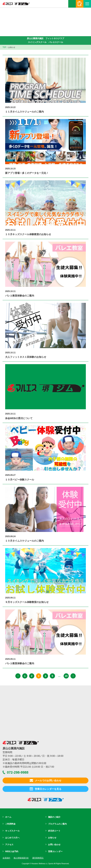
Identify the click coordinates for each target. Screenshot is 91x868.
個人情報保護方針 (21, 858)
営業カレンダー (55, 851)
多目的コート (54, 831)
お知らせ (52, 838)
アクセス (9, 845)
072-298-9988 (72, 4)
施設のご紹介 (54, 817)
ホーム (8, 817)
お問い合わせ (54, 845)
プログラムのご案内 (57, 824)
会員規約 (6, 858)
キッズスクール (12, 831)
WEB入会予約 (12, 851)
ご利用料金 (10, 824)
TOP (4, 47)
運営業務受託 (38, 858)
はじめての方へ (12, 838)
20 (66, 676)
